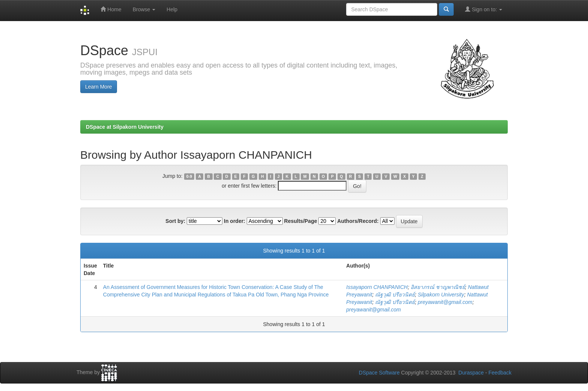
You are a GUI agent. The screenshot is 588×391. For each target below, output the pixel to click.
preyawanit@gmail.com (445, 302)
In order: (235, 221)
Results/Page (301, 221)
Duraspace (471, 373)
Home (111, 9)
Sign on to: (484, 9)
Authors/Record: (358, 221)
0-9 (189, 176)
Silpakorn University (441, 295)
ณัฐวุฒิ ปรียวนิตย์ (395, 295)
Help (172, 9)
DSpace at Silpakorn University (125, 127)
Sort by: (175, 221)
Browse (144, 9)
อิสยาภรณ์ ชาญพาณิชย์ (438, 287)
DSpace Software (379, 373)
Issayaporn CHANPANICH (377, 287)
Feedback (500, 373)
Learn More (99, 87)
